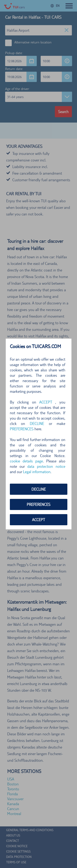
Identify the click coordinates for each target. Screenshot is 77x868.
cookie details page (26, 461)
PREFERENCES (22, 429)
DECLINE (37, 423)
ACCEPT (46, 402)
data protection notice (46, 466)
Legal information (37, 472)
